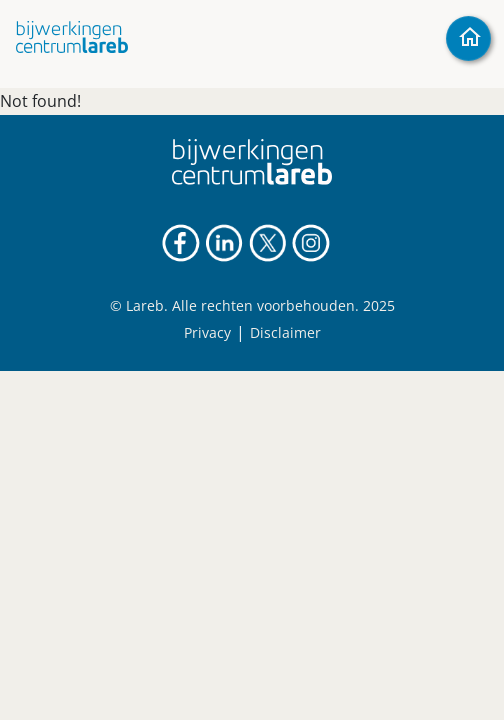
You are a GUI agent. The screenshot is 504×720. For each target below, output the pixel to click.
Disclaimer (285, 332)
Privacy (207, 332)
